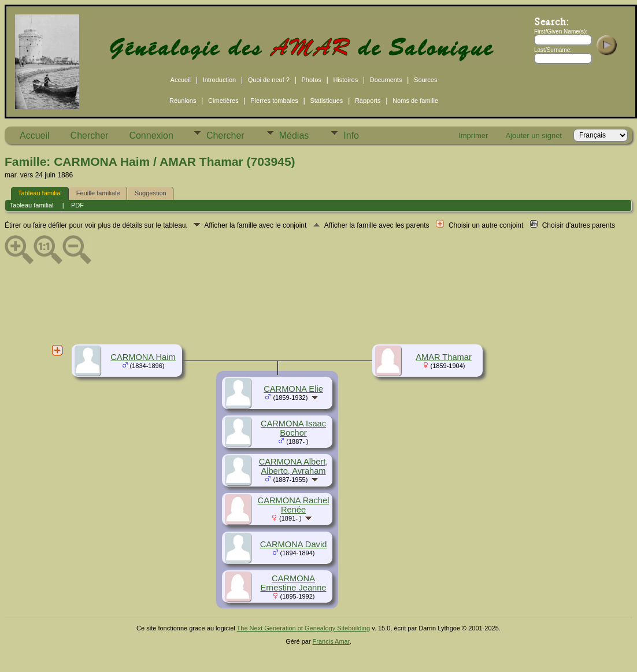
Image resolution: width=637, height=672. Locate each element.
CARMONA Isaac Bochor (293, 428)
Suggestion (151, 193)
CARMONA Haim (143, 357)
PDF (77, 205)
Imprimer (473, 135)
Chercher (90, 135)
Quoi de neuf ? (269, 80)
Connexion (151, 135)
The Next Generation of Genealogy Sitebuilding (304, 628)
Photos (312, 80)
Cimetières (223, 101)
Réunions (183, 101)
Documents (386, 80)
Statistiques (326, 101)
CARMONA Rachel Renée (294, 505)
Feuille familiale (98, 193)
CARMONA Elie (293, 389)
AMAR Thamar (444, 357)
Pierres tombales (274, 101)
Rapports (368, 101)
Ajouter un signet (534, 135)
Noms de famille (415, 101)
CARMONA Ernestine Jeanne (293, 583)
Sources (425, 80)
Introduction (219, 80)
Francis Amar (331, 641)
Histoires (345, 80)
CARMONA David (294, 544)
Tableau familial (40, 193)
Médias (294, 135)
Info (351, 135)
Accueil (181, 80)
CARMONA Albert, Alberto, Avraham (294, 466)
